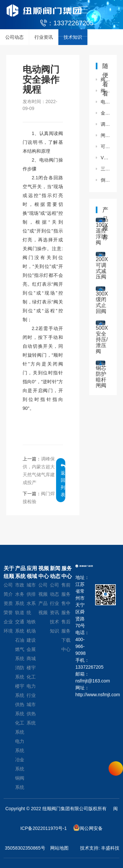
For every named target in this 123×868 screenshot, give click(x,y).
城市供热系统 (31, 714)
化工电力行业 (31, 686)
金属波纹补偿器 (105, 113)
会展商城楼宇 (31, 658)
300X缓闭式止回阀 (102, 302)
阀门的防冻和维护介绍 (105, 79)
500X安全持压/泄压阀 (102, 339)
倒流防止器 (105, 180)
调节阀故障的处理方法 (105, 124)
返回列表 (63, 480)
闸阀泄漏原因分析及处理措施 (105, 135)
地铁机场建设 (31, 631)
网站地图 (59, 848)
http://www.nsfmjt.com (82, 695)
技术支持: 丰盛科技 (100, 848)
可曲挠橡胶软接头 (105, 146)
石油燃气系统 (20, 649)
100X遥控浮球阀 (102, 234)
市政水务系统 (20, 594)
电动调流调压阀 (105, 102)
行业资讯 (44, 37)
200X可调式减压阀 (102, 268)
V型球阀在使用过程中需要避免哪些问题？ (105, 158)
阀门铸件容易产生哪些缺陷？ (105, 91)
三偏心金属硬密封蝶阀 (105, 169)
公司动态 (14, 37)
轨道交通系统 (20, 622)
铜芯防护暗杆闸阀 (101, 377)
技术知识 (73, 37)
